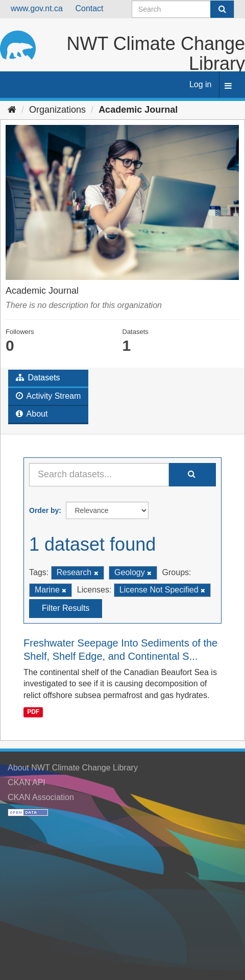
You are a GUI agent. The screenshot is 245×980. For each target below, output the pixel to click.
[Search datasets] (183, 9)
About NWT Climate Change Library (73, 768)
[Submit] (222, 9)
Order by (44, 510)
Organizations (57, 110)
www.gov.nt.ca (37, 8)
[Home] (12, 110)
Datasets (38, 378)
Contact (89, 8)
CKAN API (27, 782)
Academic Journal (138, 110)
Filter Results (66, 608)
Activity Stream (48, 396)
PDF (33, 712)
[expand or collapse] (228, 86)
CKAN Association (41, 797)
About (32, 414)
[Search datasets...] (99, 475)
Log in (201, 84)
